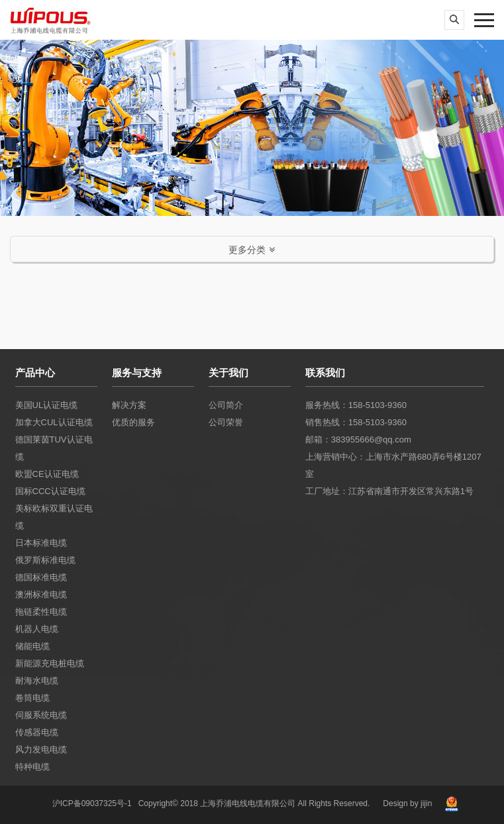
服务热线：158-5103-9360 (356, 405)
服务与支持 (137, 373)
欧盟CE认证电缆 (47, 474)
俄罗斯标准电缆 (45, 560)
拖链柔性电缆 (41, 612)
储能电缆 (32, 646)
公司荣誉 (226, 422)
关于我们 (228, 373)
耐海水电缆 (37, 681)
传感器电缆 (37, 732)
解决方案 (129, 405)
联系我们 (325, 373)
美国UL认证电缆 (47, 405)
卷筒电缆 (32, 698)
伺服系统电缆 (41, 715)
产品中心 (35, 373)
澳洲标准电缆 (41, 594)
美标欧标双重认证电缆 (54, 517)
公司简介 (226, 405)
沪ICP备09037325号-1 (92, 803)
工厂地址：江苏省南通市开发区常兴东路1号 (389, 491)
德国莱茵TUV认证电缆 (54, 448)
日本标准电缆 (41, 543)
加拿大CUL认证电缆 (54, 422)
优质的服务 (133, 422)
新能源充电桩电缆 (50, 663)
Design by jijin (407, 803)
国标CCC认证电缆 (50, 491)
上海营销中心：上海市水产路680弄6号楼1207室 (393, 465)
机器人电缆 (37, 629)
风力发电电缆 (41, 749)
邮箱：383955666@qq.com (358, 439)
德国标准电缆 (41, 577)
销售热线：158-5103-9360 (356, 422)
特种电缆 (32, 767)
